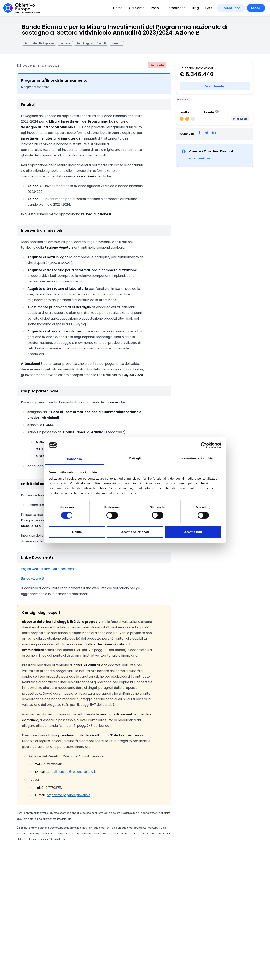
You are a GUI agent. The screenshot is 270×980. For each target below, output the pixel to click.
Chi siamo (137, 8)
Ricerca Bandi (231, 8)
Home (118, 8)
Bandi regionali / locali (91, 43)
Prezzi (155, 8)
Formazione (176, 8)
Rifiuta (77, 532)
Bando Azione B (33, 579)
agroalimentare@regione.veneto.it (71, 772)
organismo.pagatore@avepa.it (69, 795)
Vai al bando (215, 86)
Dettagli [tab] (135, 458)
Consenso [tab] (74, 459)
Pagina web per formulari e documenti (48, 569)
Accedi (256, 8)
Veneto (116, 43)
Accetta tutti (193, 532)
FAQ (209, 8)
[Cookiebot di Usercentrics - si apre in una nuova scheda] (204, 445)
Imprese (65, 43)
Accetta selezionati (135, 532)
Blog (195, 8)
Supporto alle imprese (39, 43)
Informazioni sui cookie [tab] (196, 458)
